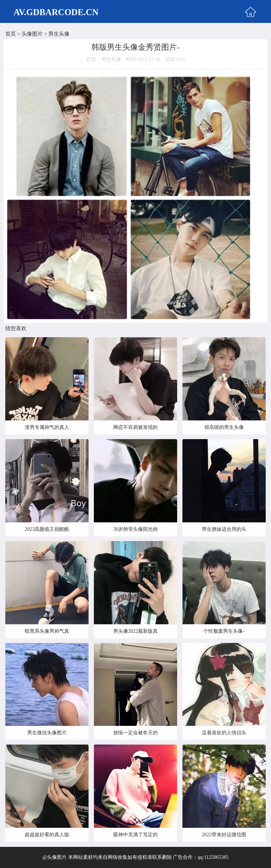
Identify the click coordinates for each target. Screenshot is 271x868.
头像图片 (32, 34)
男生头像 (59, 34)
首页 (11, 34)
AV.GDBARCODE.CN (56, 12)
